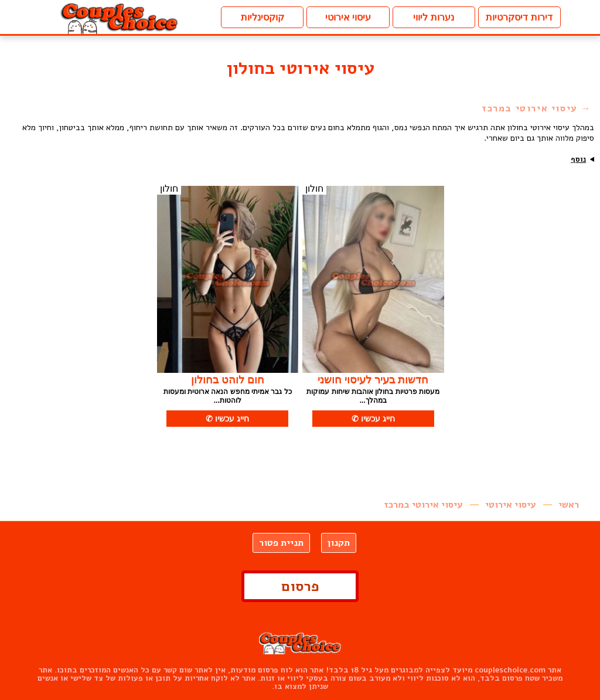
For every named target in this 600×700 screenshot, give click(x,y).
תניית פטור (281, 543)
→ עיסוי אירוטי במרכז (536, 108)
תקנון (339, 543)
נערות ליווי (433, 17)
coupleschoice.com (510, 670)
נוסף (578, 159)
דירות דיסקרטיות (519, 17)
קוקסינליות (262, 17)
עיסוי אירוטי (348, 17)
